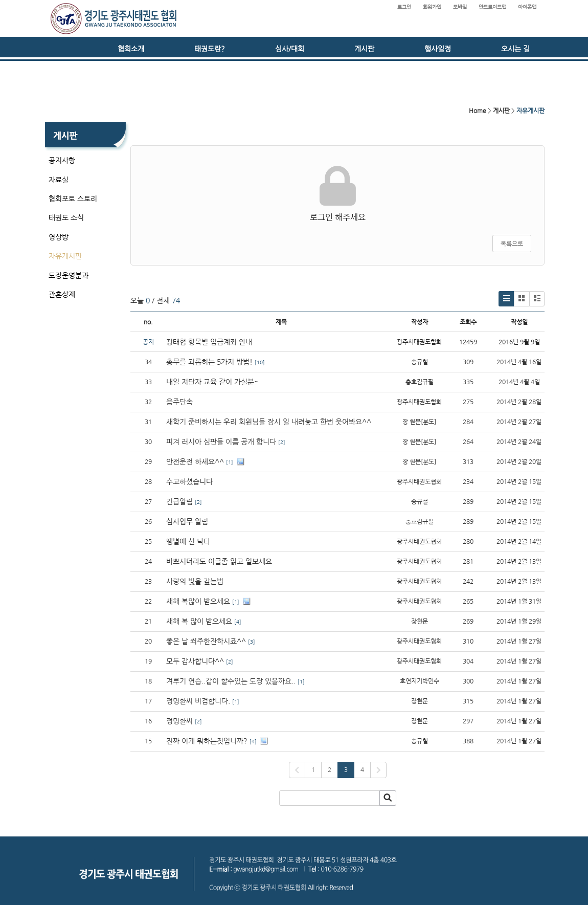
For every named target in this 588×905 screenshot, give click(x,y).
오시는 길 (515, 49)
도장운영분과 (69, 275)
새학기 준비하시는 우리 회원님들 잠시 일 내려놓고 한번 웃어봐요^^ (269, 422)
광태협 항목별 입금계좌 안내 (209, 342)
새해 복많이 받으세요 (198, 601)
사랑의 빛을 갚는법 (195, 581)
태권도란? (210, 49)
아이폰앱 (527, 7)
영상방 (59, 237)
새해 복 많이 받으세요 (199, 621)
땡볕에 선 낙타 (188, 541)
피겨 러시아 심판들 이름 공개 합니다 (221, 442)
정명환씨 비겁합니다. (198, 701)
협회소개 (131, 49)
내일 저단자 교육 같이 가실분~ (212, 382)
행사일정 (438, 49)
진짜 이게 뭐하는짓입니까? (207, 741)
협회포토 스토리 (73, 198)
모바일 (460, 7)
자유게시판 (65, 256)
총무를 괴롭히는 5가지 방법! (209, 362)
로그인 (404, 7)
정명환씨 (179, 721)
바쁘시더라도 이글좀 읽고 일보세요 (219, 561)
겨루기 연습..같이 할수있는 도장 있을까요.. (231, 681)
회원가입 (432, 7)
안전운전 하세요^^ (195, 461)
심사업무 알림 (187, 521)
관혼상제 (62, 294)
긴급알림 (179, 501)
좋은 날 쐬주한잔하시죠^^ (206, 641)
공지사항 (62, 160)
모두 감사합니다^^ (195, 661)
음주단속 (179, 402)
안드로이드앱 (492, 7)
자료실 (59, 180)
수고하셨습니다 (189, 481)
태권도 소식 (66, 217)
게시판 (364, 49)
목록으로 (512, 244)
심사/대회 (290, 49)
